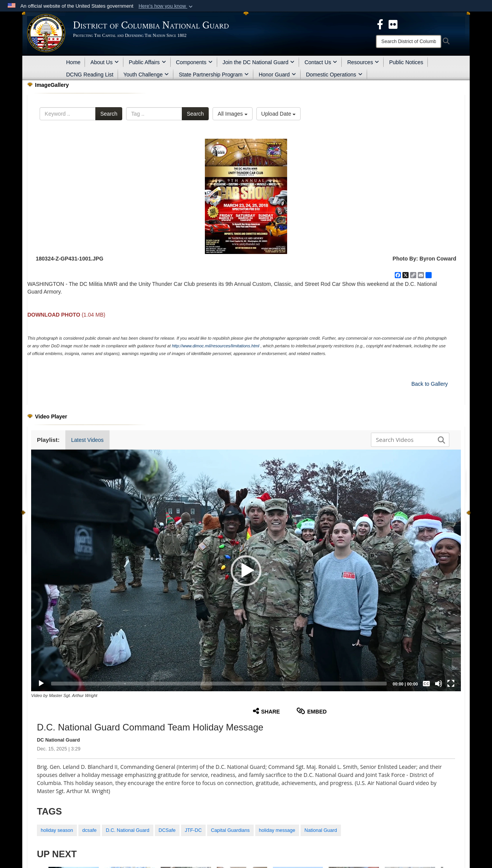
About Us (105, 62)
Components (194, 62)
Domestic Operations (334, 75)
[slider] (219, 684)
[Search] (409, 41)
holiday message (277, 830)
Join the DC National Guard (258, 62)
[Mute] (439, 684)
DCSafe (167, 830)
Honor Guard (277, 75)
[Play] (41, 684)
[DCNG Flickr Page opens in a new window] (393, 24)
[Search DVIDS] (408, 440)
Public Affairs (147, 62)
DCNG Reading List (90, 75)
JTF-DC (193, 830)
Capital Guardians (230, 830)
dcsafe (89, 830)
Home (73, 62)
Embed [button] (312, 711)
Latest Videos (87, 440)
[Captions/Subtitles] (426, 684)
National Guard (321, 830)
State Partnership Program (214, 75)
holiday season (57, 830)
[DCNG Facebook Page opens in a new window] (380, 24)
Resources (363, 62)
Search (109, 114)
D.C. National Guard (127, 830)
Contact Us (321, 62)
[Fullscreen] (451, 684)
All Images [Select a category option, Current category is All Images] (232, 114)
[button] (166, 6)
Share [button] (266, 711)
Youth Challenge (146, 75)
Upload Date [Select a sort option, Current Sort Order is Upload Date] (279, 114)
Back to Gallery (430, 384)
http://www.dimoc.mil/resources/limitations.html (215, 346)
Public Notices (406, 62)
